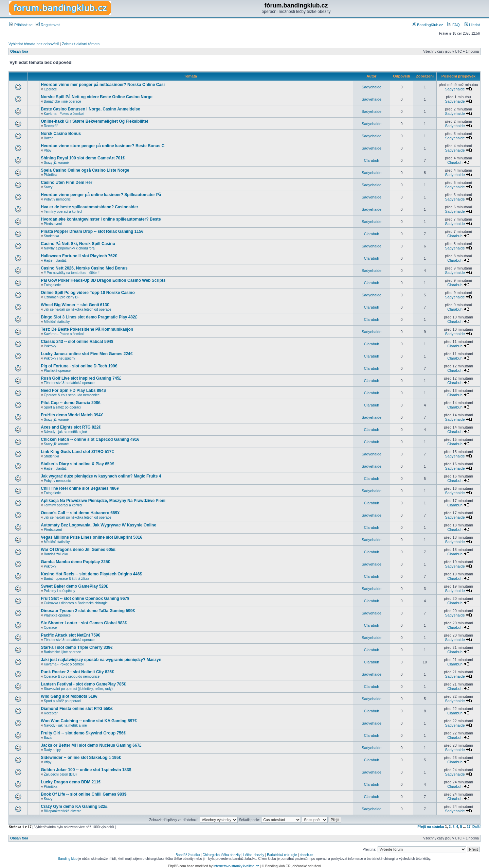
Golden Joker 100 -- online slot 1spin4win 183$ (86, 770)
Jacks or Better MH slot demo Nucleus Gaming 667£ (91, 745)
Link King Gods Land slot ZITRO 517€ (77, 452)
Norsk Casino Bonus (61, 134)
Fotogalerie (52, 285)
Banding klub (68, 859)
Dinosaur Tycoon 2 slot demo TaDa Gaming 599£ (88, 611)
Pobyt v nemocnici (58, 199)
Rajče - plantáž (55, 261)
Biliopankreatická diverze (63, 811)
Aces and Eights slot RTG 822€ (71, 427)
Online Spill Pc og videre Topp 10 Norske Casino (88, 293)
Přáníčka (50, 175)
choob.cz (307, 855)
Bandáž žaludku (56, 554)
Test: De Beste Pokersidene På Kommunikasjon (87, 329)
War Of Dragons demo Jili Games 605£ (78, 550)
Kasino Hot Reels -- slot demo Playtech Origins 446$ (91, 574)
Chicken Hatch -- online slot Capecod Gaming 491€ (90, 439)
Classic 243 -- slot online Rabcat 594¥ (77, 342)
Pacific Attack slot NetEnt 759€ (70, 635)
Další (476, 827)
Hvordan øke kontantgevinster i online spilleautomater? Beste (101, 219)
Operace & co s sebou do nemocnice (72, 395)
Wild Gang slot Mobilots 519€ (69, 696)
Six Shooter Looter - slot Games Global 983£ (84, 623)
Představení (53, 224)
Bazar (48, 138)
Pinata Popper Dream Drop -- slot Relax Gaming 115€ (92, 231)
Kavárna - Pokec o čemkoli (64, 114)
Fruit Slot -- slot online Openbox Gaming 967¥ (85, 598)
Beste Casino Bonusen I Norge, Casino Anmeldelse (90, 109)
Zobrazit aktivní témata (81, 44)
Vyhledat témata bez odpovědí (34, 44)
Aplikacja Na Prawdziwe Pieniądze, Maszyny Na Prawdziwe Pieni (103, 501)
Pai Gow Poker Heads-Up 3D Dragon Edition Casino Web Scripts (103, 280)
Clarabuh (372, 160)
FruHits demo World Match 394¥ (72, 415)
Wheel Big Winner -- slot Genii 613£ (75, 305)
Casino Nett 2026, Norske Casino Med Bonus (84, 268)
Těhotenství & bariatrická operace (69, 383)
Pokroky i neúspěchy (59, 358)
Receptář (51, 126)
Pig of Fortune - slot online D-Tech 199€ (79, 366)
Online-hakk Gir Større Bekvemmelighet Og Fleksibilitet (94, 121)
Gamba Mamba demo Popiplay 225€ (75, 562)
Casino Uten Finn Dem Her (66, 183)
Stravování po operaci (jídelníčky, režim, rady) (78, 689)
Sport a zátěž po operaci (62, 407)
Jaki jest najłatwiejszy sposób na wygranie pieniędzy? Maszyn (101, 660)
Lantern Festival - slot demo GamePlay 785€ (83, 684)
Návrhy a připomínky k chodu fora (69, 248)
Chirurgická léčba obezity (222, 855)
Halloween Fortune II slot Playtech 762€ (79, 256)
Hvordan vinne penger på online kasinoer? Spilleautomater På (101, 195)
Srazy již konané (56, 163)
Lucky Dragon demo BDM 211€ (71, 782)
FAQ (454, 25)
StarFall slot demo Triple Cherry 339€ (77, 647)
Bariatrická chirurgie (282, 855)
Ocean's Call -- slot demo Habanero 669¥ (80, 513)
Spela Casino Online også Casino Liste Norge (85, 170)
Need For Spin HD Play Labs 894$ (73, 390)
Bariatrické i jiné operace (62, 101)
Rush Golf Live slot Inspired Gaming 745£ (81, 378)
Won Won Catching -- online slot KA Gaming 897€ (89, 721)
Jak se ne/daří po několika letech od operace (77, 309)
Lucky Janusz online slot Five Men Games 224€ (87, 354)
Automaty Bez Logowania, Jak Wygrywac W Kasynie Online (98, 525)
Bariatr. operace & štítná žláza (66, 579)
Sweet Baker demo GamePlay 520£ (74, 586)
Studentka (51, 236)
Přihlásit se (21, 25)
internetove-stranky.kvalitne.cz (236, 866)
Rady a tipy (52, 750)
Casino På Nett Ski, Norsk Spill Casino (78, 244)
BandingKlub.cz (428, 25)
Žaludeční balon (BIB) (60, 774)
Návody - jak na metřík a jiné (65, 432)
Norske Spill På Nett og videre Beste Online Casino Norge (97, 97)
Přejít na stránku (431, 827)
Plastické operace (57, 371)
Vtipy (48, 150)
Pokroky (50, 346)
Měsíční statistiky (57, 322)
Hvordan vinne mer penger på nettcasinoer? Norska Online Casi (103, 85)
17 (468, 827)
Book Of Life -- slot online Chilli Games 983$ (84, 794)
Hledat (472, 25)
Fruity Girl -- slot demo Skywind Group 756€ (83, 733)
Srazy (48, 187)
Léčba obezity (254, 855)
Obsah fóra (19, 51)
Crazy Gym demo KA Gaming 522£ (74, 806)
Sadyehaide (372, 87)
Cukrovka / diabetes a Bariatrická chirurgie (76, 603)
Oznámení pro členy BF (62, 297)
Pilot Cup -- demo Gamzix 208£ (70, 403)
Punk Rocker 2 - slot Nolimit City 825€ (77, 672)
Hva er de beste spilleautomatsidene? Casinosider (89, 207)
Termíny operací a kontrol (63, 212)
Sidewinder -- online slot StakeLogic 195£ (81, 758)
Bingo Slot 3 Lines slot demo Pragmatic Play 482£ (89, 317)
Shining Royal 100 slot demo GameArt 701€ (83, 158)
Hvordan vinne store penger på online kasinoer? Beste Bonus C (103, 146)
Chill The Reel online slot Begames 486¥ (80, 488)
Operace (50, 89)
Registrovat (48, 25)
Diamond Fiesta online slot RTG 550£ (77, 709)
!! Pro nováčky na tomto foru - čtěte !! (72, 273)
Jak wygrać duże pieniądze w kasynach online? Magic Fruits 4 (101, 476)
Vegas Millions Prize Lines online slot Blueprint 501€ (92, 537)
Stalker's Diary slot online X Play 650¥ (77, 464)
